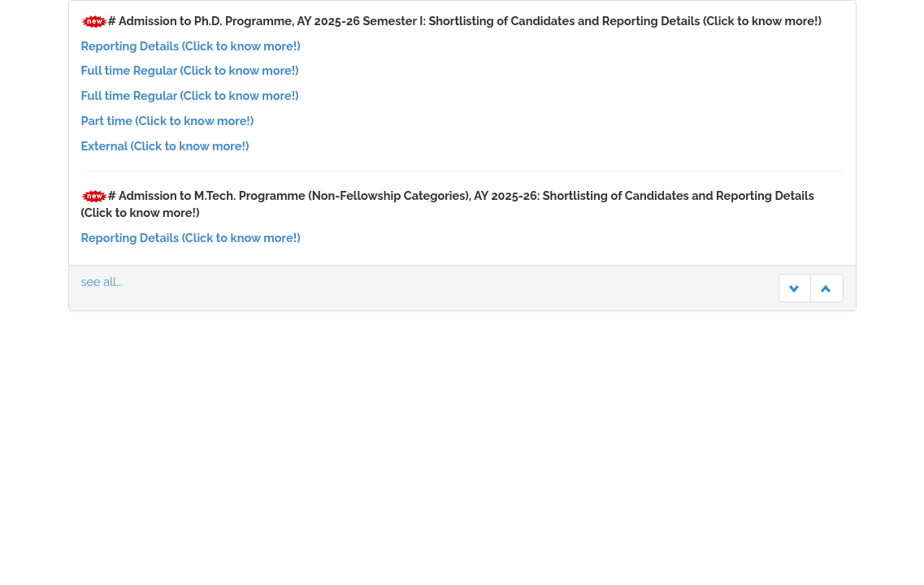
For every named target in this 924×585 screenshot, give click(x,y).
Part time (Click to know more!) (168, 121)
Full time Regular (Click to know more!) (190, 70)
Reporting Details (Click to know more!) (191, 46)
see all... (102, 282)
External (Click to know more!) (165, 146)
